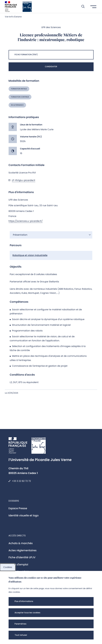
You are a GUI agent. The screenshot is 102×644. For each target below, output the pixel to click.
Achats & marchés (21, 543)
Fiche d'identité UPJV (22, 557)
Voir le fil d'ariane (13, 17)
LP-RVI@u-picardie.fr (24, 180)
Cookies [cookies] (8, 567)
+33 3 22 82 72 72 (21, 481)
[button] (81, 6)
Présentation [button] (20, 235)
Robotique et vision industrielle (30, 255)
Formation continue (20, 97)
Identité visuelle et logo (24, 515)
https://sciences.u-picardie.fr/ (26, 221)
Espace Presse (18, 508)
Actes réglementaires (23, 550)
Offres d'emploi (18, 565)
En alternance (17, 105)
